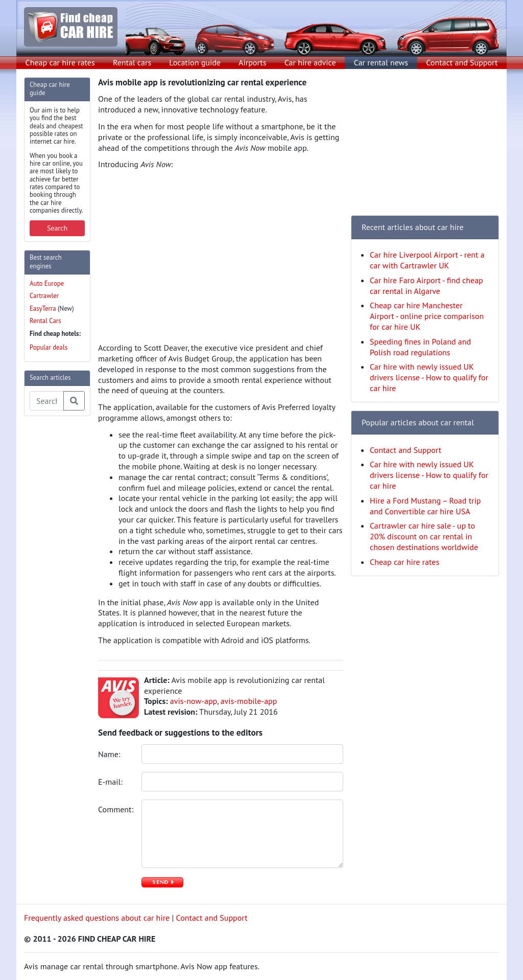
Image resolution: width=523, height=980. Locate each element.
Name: (110, 754)
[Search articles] (47, 401)
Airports (252, 62)
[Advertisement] (65, 578)
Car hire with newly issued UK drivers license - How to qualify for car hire (429, 377)
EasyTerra (43, 309)
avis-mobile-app (249, 701)
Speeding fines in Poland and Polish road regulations (420, 347)
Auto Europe (47, 283)
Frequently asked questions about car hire (97, 918)
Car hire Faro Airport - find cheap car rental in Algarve (426, 286)
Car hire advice (310, 62)
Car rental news (381, 62)
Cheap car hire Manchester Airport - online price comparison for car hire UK (427, 316)
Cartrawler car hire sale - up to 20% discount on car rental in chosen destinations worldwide (424, 536)
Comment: (116, 809)
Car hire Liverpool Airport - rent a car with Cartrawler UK (427, 260)
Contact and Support (462, 62)
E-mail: (111, 782)
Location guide (195, 62)
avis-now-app (194, 701)
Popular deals (49, 347)
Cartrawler (44, 296)
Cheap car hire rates (60, 62)
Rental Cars (45, 321)
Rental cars (132, 62)
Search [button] (57, 228)
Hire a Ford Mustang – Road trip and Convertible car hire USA (425, 506)
